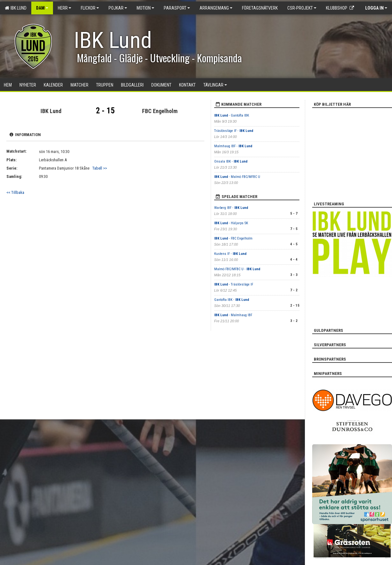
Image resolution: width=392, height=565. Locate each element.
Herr (64, 8)
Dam (42, 8)
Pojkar (118, 8)
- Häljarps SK (231, 223)
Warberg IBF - (231, 208)
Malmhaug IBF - (233, 146)
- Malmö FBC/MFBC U (237, 177)
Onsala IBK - (231, 161)
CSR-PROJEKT (302, 8)
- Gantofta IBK (232, 115)
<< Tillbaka (15, 192)
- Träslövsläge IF (234, 284)
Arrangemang (216, 8)
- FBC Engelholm (233, 238)
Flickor (90, 8)
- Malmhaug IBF (233, 315)
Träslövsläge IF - (234, 131)
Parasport (177, 8)
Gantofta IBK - (232, 300)
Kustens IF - (230, 254)
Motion (145, 8)
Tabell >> (100, 168)
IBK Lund (16, 8)
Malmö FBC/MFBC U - (237, 269)
